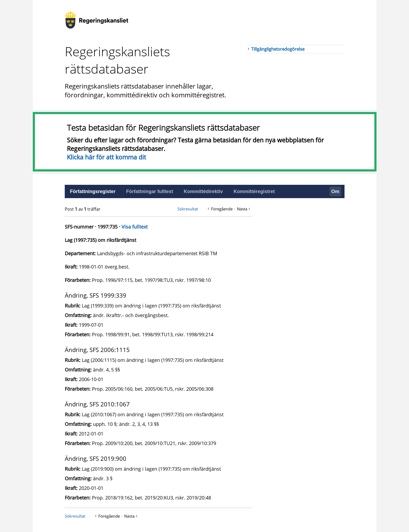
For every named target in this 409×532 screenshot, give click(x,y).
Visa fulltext (135, 227)
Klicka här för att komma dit (106, 157)
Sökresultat (188, 209)
